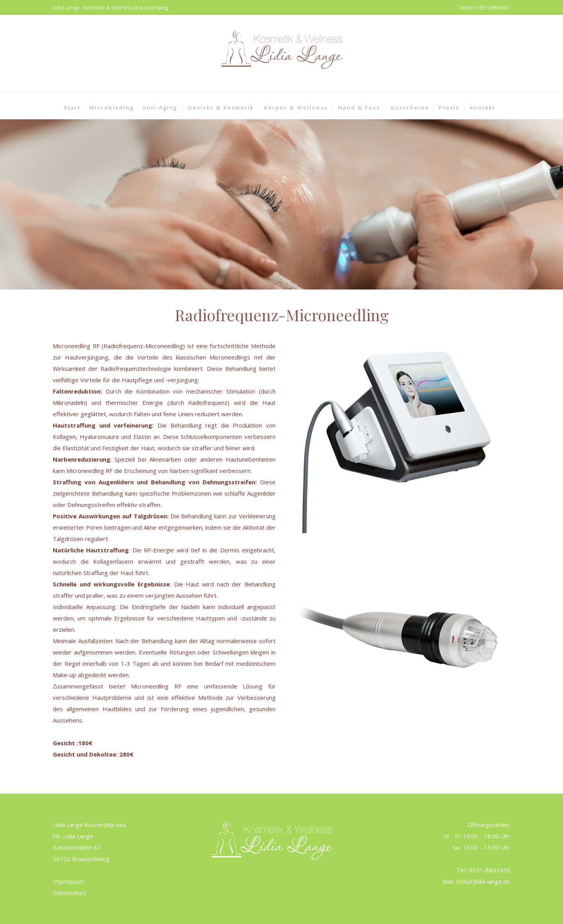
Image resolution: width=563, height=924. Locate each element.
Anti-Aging (160, 108)
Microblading (112, 108)
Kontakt (483, 108)
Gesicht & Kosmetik (221, 108)
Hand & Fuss (359, 108)
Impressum (68, 881)
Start (72, 108)
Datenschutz (70, 893)
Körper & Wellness (296, 108)
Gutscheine (410, 108)
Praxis (449, 108)
